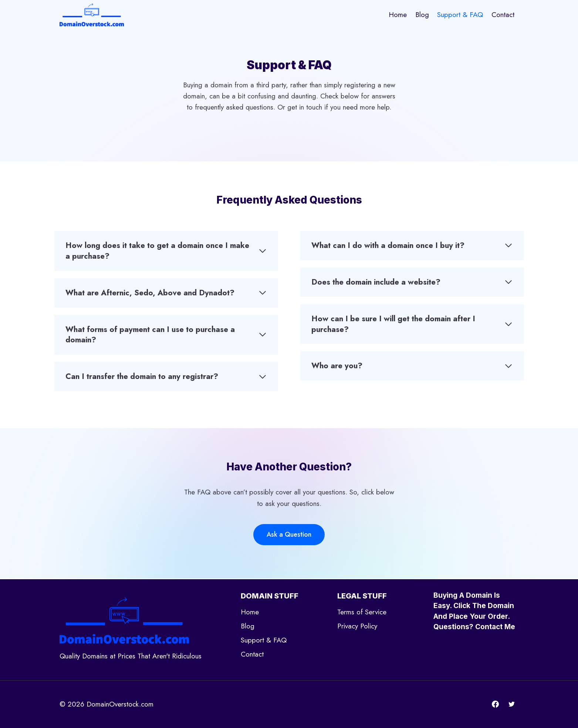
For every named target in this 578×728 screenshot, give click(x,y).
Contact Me (495, 627)
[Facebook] (496, 704)
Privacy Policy (357, 626)
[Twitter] (512, 704)
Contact (503, 15)
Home (398, 15)
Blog (422, 15)
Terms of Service (362, 612)
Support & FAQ (460, 15)
